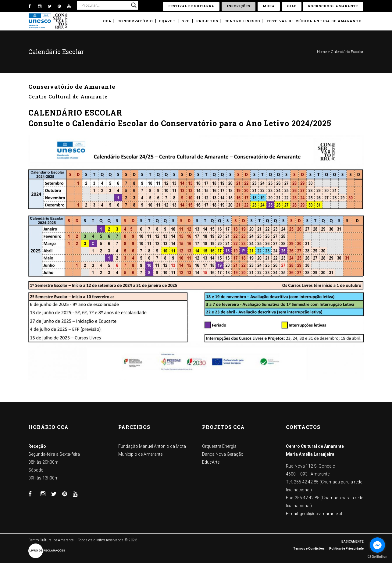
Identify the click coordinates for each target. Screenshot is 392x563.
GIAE (292, 6)
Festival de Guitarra (191, 6)
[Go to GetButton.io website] (377, 557)
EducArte (211, 462)
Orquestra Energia (219, 446)
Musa (269, 6)
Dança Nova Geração (223, 454)
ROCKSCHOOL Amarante (333, 6)
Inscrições (239, 6)
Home (322, 52)
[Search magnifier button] (134, 5)
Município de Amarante (140, 454)
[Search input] (105, 5)
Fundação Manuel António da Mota (152, 446)
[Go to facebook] (377, 545)
